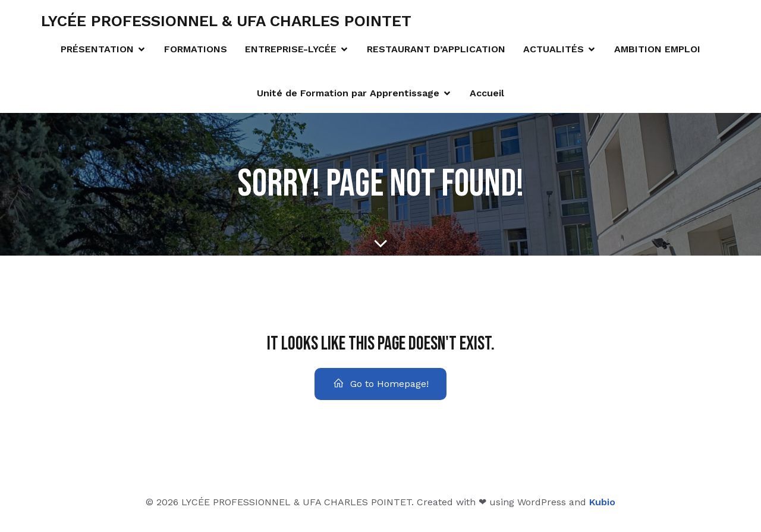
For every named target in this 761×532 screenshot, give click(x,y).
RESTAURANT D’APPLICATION (436, 51)
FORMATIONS (196, 51)
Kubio (602, 507)
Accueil (487, 95)
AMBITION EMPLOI (657, 51)
